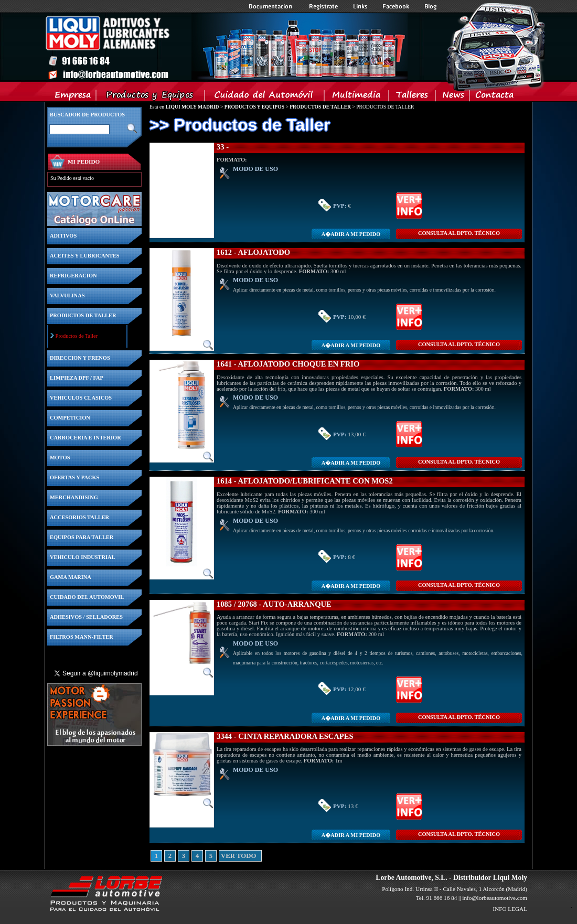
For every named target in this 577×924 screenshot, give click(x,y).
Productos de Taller (77, 336)
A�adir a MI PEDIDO (351, 234)
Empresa (73, 97)
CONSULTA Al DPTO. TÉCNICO (459, 233)
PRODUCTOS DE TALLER (320, 107)
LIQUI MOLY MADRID (192, 107)
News (453, 97)
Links (360, 6)
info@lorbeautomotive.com (495, 898)
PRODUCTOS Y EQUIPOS (254, 107)
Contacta (494, 97)
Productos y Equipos (151, 97)
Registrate (324, 6)
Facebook (396, 6)
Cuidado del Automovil (265, 97)
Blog (431, 6)
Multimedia (357, 97)
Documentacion (271, 6)
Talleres (413, 97)
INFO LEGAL (510, 909)
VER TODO (225, 856)
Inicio (226, 47)
